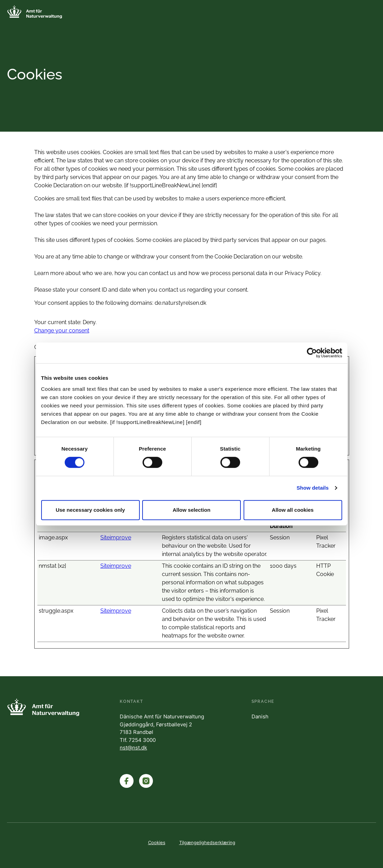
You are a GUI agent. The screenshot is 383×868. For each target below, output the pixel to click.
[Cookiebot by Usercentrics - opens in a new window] (312, 353)
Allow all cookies (293, 510)
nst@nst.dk (133, 748)
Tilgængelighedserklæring (207, 842)
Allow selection (191, 510)
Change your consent (62, 331)
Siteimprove (116, 537)
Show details (313, 488)
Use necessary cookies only (90, 510)
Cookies (157, 842)
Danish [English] (260, 716)
